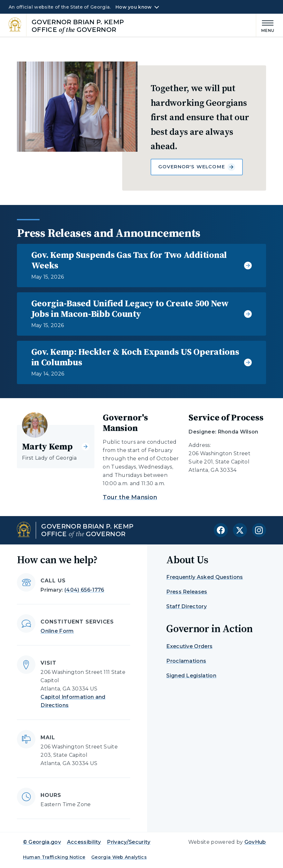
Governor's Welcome (197, 167)
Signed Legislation (191, 676)
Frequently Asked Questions (205, 577)
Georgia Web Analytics (119, 857)
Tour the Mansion (130, 497)
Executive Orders (189, 646)
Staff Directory (186, 606)
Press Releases (187, 592)
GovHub (255, 842)
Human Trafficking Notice (54, 857)
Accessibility (84, 842)
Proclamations (186, 661)
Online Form (57, 631)
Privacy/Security (129, 842)
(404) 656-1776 (84, 590)
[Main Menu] (265, 25)
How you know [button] (134, 7)
